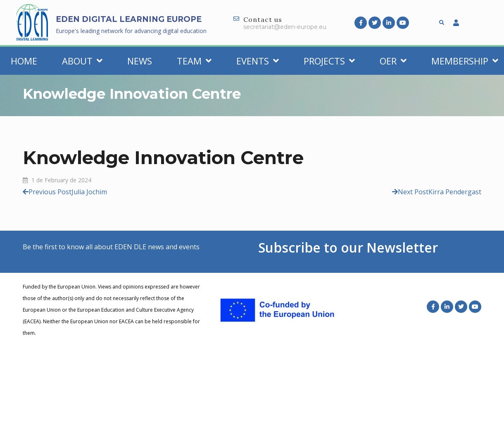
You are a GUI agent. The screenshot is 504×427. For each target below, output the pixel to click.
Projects (329, 61)
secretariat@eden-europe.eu (285, 27)
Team (194, 61)
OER (393, 61)
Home (24, 61)
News (140, 61)
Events (258, 61)
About (82, 61)
